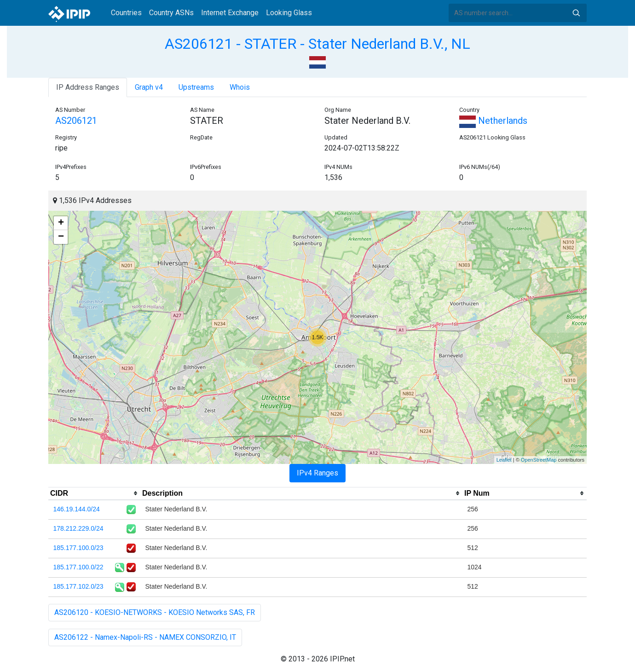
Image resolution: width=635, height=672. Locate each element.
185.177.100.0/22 (78, 567)
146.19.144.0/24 (77, 509)
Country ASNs (171, 13)
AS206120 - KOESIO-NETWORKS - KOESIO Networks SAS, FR (155, 612)
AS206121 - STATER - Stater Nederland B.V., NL (317, 44)
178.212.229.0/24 (78, 528)
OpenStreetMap (539, 460)
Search (576, 13)
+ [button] (61, 223)
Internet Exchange (230, 13)
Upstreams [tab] (196, 87)
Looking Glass (289, 13)
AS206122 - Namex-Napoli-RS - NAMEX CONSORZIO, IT (145, 637)
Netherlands (493, 121)
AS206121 (76, 121)
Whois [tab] (240, 87)
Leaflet (504, 460)
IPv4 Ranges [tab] (317, 473)
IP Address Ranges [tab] (88, 87)
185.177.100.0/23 (78, 548)
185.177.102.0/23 (78, 586)
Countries (126, 13)
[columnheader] (94, 493)
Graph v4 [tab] (149, 87)
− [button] (61, 237)
